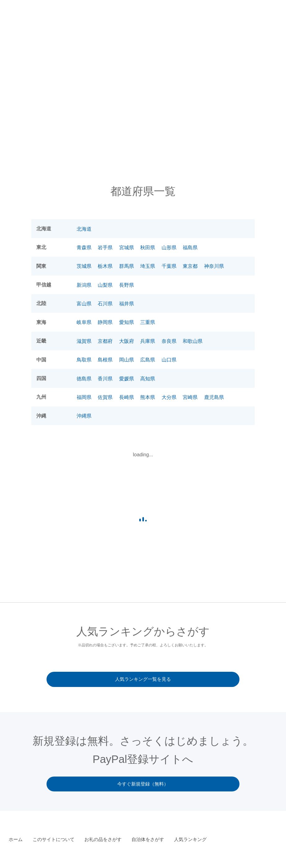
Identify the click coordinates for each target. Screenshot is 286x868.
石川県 (105, 304)
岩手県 (105, 248)
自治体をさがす (227, 19)
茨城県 (84, 266)
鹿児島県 (214, 397)
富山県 (84, 304)
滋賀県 (84, 341)
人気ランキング (262, 19)
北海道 (84, 229)
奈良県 (169, 341)
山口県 (169, 360)
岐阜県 (84, 322)
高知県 (148, 379)
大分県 (169, 397)
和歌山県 (193, 341)
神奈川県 (214, 266)
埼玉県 (148, 266)
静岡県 (105, 322)
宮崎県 (190, 397)
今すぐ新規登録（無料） (143, 784)
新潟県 (84, 285)
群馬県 (127, 266)
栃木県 (105, 266)
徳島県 (84, 379)
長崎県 (127, 397)
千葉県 (169, 266)
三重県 (148, 322)
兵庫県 (148, 341)
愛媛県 (127, 379)
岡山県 (127, 360)
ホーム (16, 840)
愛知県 (127, 322)
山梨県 (105, 285)
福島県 (190, 248)
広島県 (148, 360)
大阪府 (127, 341)
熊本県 (148, 397)
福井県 (127, 304)
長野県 (127, 285)
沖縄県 (84, 416)
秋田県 (148, 248)
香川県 (105, 379)
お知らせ (114, 19)
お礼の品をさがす (189, 19)
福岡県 (84, 397)
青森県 (84, 248)
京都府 (105, 341)
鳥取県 (84, 360)
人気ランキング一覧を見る (143, 679)
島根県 (105, 360)
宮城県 (127, 248)
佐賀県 (105, 397)
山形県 (169, 248)
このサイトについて (147, 19)
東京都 (190, 266)
